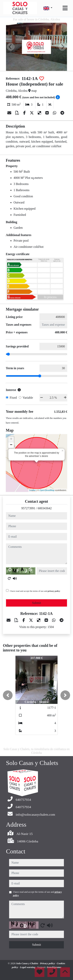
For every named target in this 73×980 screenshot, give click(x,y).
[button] (8, 695)
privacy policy (54, 591)
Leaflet (32, 490)
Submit (36, 603)
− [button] (11, 445)
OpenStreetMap (47, 490)
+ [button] (11, 439)
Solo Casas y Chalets (28, 963)
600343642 (45, 508)
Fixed (13, 398)
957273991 (28, 508)
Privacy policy (48, 963)
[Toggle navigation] (65, 8)
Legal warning (28, 967)
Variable (28, 398)
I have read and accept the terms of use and (35, 591)
